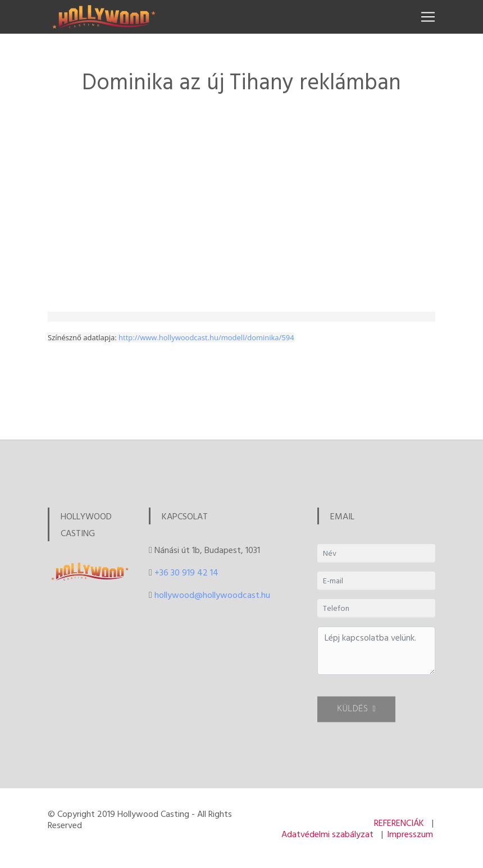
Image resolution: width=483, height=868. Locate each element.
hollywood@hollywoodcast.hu (212, 595)
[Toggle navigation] (428, 17)
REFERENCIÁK (399, 823)
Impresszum (410, 834)
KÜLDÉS (356, 714)
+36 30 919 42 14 (186, 572)
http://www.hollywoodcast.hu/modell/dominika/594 (206, 337)
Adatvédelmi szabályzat (327, 834)
